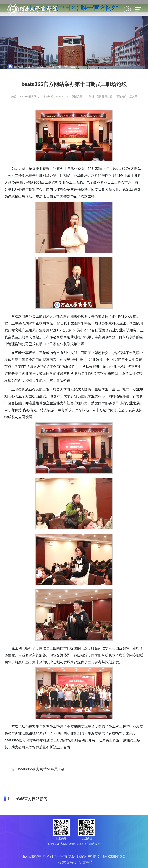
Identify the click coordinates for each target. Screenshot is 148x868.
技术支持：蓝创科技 (76, 862)
